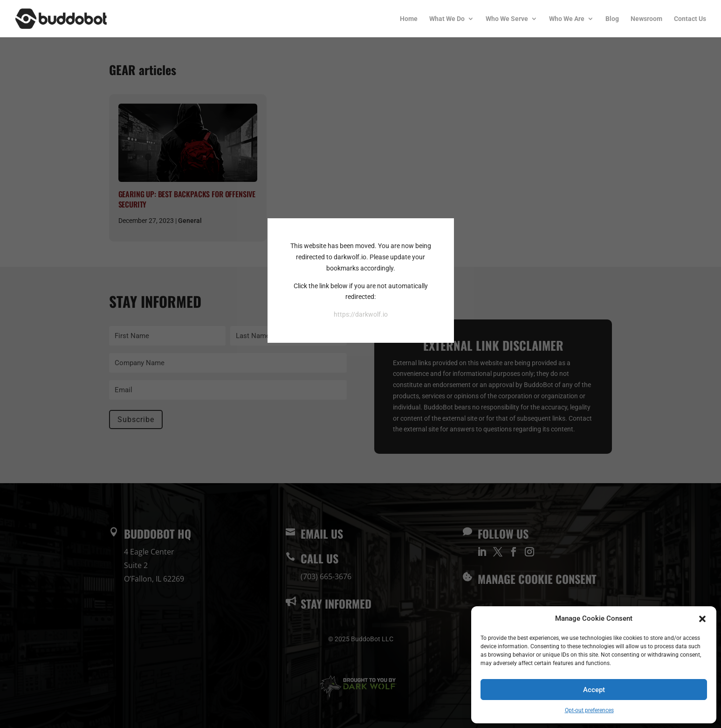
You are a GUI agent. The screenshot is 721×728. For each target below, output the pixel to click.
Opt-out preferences (589, 710)
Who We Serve (507, 19)
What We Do (447, 19)
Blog (612, 19)
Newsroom (646, 19)
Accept (594, 690)
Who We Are (567, 19)
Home (409, 19)
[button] (702, 619)
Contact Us (690, 19)
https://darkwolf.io (361, 314)
